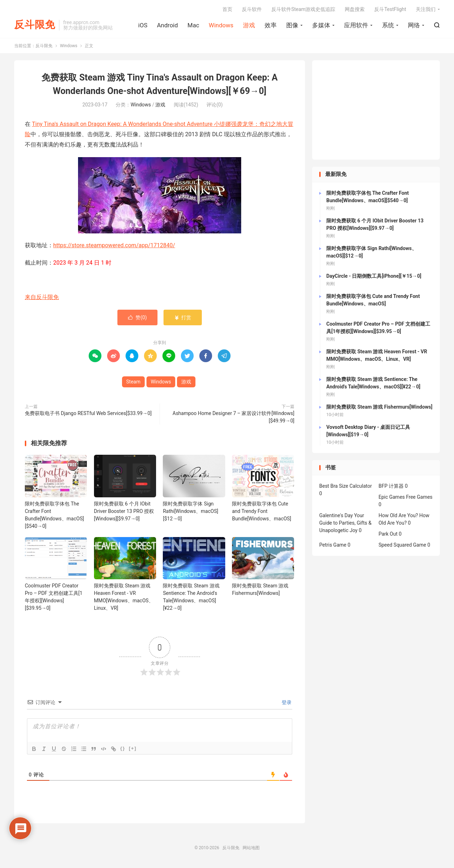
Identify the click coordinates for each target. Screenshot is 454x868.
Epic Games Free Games (405, 497)
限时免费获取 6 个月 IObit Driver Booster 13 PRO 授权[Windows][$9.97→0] (124, 511)
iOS (143, 25)
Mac (193, 25)
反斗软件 (252, 9)
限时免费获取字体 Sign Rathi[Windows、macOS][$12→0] (190, 511)
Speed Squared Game (402, 545)
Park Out (388, 534)
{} (123, 749)
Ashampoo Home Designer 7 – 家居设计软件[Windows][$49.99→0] (234, 417)
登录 (286, 703)
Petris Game (333, 545)
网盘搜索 (355, 9)
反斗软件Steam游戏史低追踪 (303, 9)
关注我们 (426, 9)
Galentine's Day (336, 516)
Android (167, 25)
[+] (133, 749)
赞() (137, 317)
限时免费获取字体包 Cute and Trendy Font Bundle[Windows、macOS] (262, 511)
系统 (388, 25)
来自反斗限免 (42, 297)
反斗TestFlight (390, 9)
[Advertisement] (376, 110)
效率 (271, 25)
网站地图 (251, 848)
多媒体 (321, 25)
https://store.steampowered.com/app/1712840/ (114, 245)
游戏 (249, 25)
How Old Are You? (398, 516)
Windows (221, 25)
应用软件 (356, 25)
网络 (414, 25)
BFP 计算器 (391, 486)
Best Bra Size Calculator (346, 486)
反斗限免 (35, 25)
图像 (292, 25)
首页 (227, 9)
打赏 (182, 317)
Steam (133, 382)
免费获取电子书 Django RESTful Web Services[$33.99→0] (88, 413)
